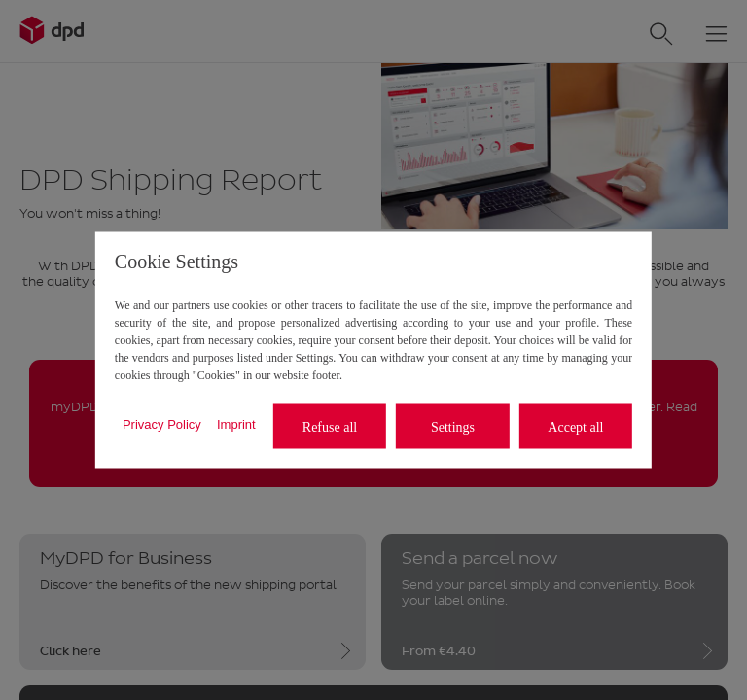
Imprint (236, 423)
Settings (453, 426)
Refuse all (330, 426)
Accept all (575, 426)
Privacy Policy (162, 423)
